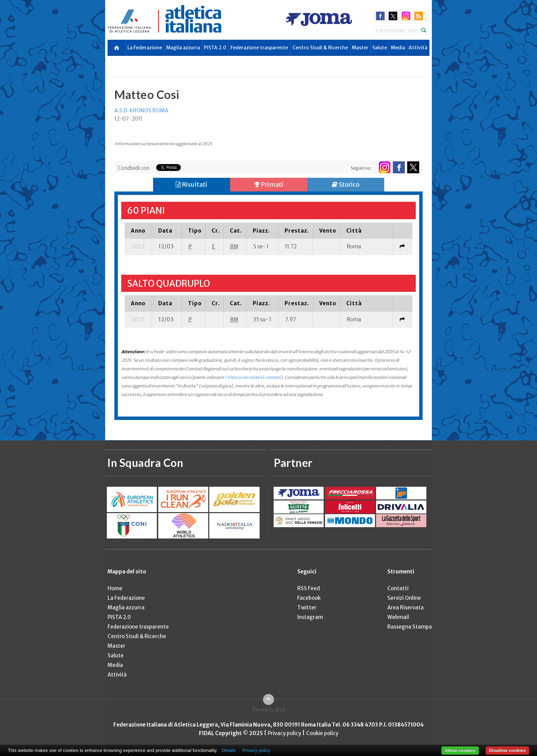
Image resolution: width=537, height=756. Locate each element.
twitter (393, 16)
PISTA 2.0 (215, 48)
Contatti (398, 588)
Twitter (307, 608)
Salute (380, 48)
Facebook (309, 598)
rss (419, 16)
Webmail (398, 617)
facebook (380, 16)
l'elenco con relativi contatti (253, 377)
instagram (406, 16)
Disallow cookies (507, 750)
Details (229, 750)
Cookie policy (322, 733)
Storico (346, 184)
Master (360, 48)
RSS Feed (309, 588)
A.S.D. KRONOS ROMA (141, 110)
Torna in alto (269, 710)
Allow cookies (460, 750)
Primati (269, 184)
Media (398, 48)
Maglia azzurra (183, 48)
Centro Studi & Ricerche (320, 48)
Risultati (191, 184)
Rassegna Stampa (410, 627)
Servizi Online (404, 598)
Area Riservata (405, 608)
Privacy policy (284, 733)
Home (115, 588)
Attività (418, 48)
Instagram (310, 617)
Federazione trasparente (259, 48)
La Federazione (145, 48)
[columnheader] (138, 231)
